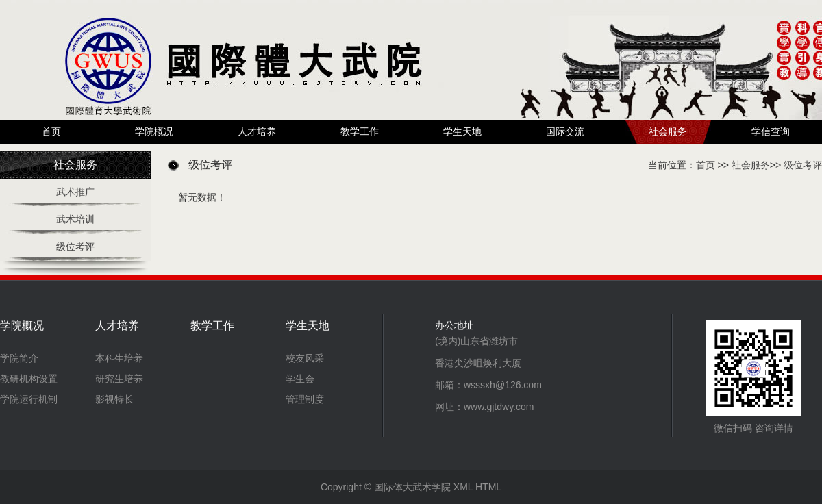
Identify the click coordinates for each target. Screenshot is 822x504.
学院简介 (19, 358)
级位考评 (75, 247)
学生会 (300, 379)
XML (463, 487)
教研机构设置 (29, 379)
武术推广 (75, 192)
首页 (51, 132)
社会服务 (668, 132)
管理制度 (305, 399)
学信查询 (771, 132)
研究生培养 (119, 379)
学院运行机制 (29, 399)
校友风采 (305, 358)
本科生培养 (119, 358)
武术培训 (75, 219)
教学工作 (360, 132)
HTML (488, 487)
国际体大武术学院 (412, 487)
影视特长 (114, 399)
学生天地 (462, 132)
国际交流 (565, 132)
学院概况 (154, 132)
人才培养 (257, 132)
